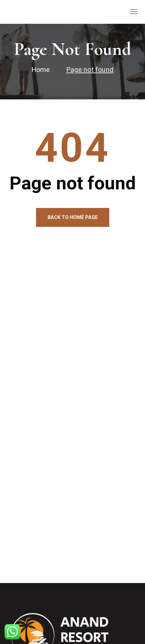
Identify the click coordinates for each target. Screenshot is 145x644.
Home (41, 70)
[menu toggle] (134, 11)
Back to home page (73, 217)
